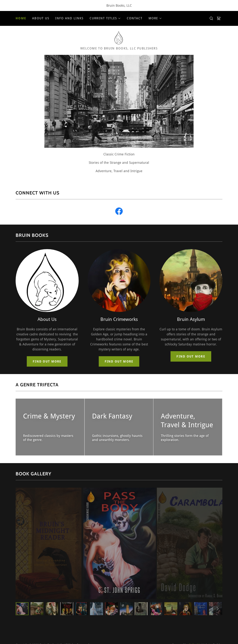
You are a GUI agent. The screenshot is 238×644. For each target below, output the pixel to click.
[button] (105, 18)
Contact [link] (135, 18)
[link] (219, 18)
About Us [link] (41, 18)
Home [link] (21, 18)
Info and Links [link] (69, 18)
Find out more (47, 362)
